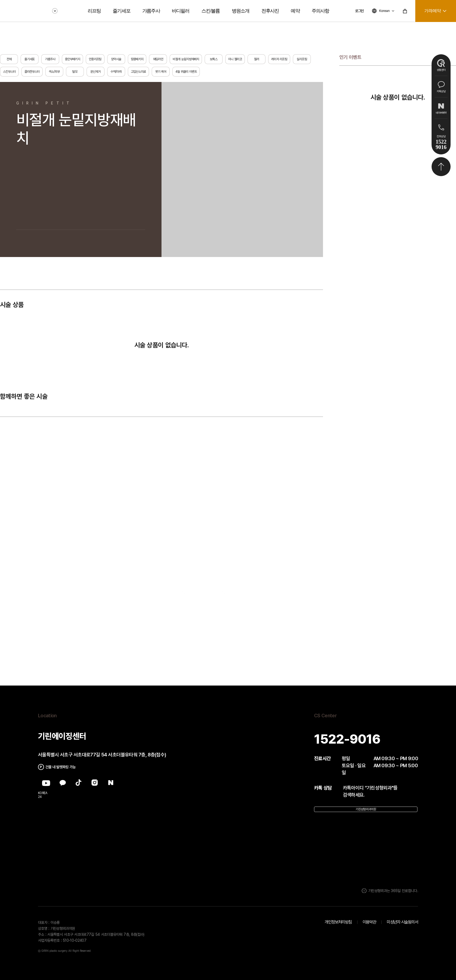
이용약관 (369, 922)
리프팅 (94, 11)
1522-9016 (347, 739)
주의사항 (320, 11)
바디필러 (181, 11)
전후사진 (270, 11)
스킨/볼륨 (211, 11)
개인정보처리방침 (338, 922)
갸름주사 (151, 11)
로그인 (359, 11)
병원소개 (241, 11)
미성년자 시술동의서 (402, 922)
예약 (295, 11)
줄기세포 (121, 11)
